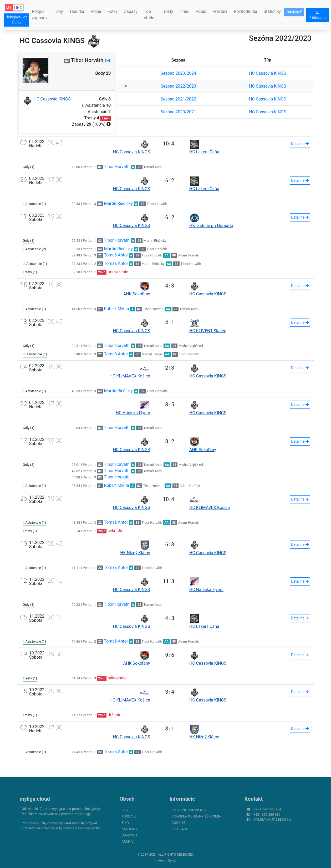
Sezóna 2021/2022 (178, 99)
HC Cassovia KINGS (268, 73)
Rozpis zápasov (40, 15)
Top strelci (149, 15)
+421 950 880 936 (267, 814)
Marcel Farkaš (152, 354)
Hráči (185, 11)
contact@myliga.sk (268, 809)
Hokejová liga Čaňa (17, 20)
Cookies (179, 823)
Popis (201, 11)
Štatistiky (272, 11)
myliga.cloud (35, 799)
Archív (128, 842)
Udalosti (129, 835)
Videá (96, 11)
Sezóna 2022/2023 (178, 86)
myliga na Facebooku (272, 819)
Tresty (167, 11)
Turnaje (129, 816)
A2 (175, 861)
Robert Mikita (117, 309)
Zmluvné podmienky (189, 810)
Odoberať (294, 12)
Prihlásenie (317, 15)
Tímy (58, 11)
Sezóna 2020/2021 (178, 112)
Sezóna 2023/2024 (178, 73)
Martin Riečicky (118, 203)
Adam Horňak (189, 255)
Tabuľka (77, 11)
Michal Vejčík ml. (191, 346)
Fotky (113, 11)
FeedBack (180, 829)
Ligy (125, 810)
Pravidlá (220, 11)
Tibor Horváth (117, 167)
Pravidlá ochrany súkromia (196, 816)
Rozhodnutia (245, 11)
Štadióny (130, 829)
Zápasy (131, 11)
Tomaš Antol (153, 167)
